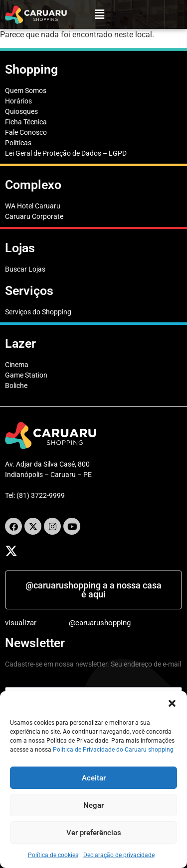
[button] (172, 703)
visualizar (21, 623)
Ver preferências (94, 833)
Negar (93, 805)
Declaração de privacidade (119, 855)
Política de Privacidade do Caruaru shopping (113, 750)
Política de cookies (53, 855)
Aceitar (94, 778)
